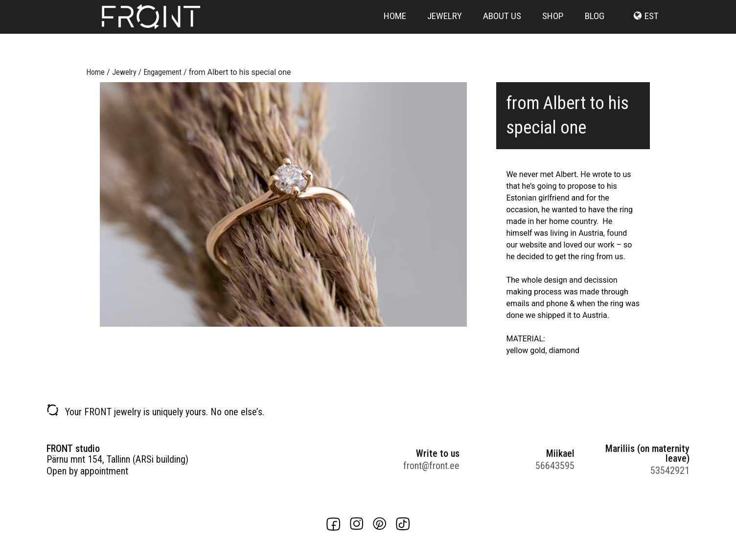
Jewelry (445, 31)
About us (502, 31)
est (652, 31)
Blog (595, 31)
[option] (283, 204)
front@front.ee (431, 466)
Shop (553, 31)
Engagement (162, 72)
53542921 (670, 470)
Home (395, 31)
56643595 (555, 466)
